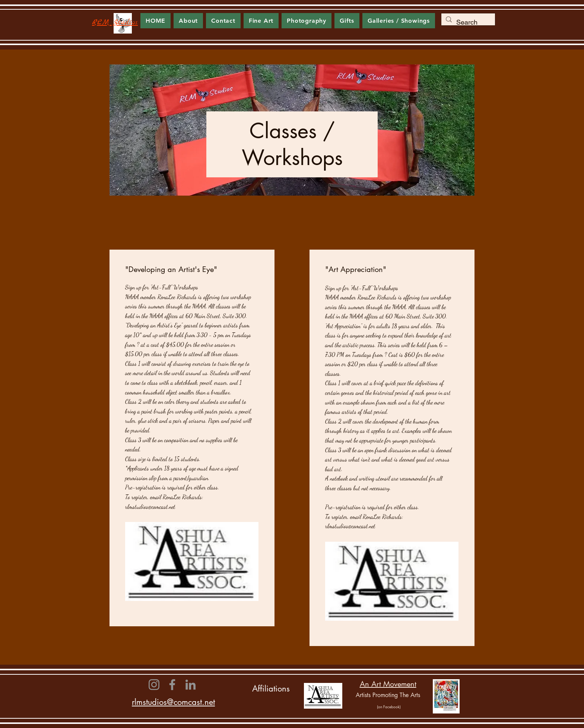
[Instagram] (154, 685)
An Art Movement (388, 684)
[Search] (468, 22)
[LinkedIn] (191, 685)
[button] (261, 21)
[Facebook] (172, 685)
